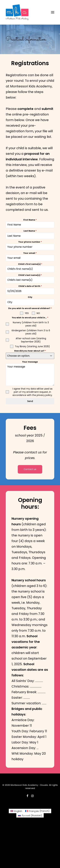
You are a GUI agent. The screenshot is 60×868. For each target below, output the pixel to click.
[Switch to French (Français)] (37, 811)
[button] (53, 12)
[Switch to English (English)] (16, 811)
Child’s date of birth (30, 286)
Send (30, 401)
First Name (30, 220)
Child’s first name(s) (30, 264)
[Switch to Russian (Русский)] (30, 815)
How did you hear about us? (30, 351)
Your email (30, 253)
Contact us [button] (30, 469)
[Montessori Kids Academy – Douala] (17, 12)
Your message (30, 362)
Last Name (30, 231)
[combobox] (30, 356)
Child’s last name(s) (30, 275)
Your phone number (30, 242)
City (30, 297)
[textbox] (27, 356)
